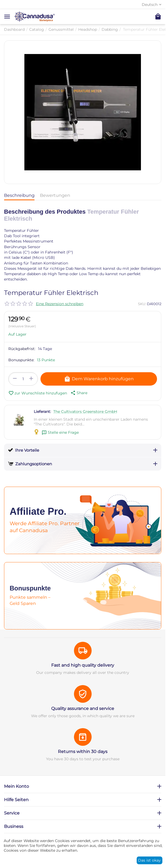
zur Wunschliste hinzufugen (38, 393)
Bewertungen (55, 195)
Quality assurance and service (83, 708)
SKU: (142, 304)
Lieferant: (42, 412)
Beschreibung (19, 195)
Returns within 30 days (83, 752)
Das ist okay (149, 860)
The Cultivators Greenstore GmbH (85, 412)
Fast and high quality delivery (83, 665)
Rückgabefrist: (22, 349)
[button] (79, 393)
